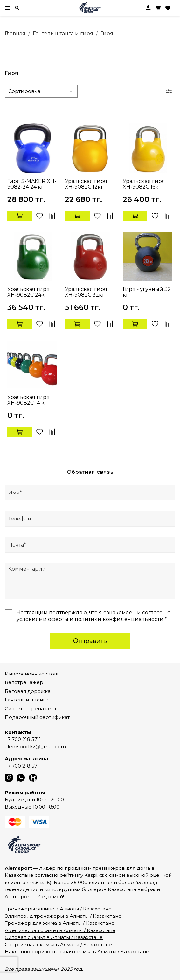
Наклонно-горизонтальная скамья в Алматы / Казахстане (77, 952)
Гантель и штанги (27, 700)
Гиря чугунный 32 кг (147, 292)
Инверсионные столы (33, 674)
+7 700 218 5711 (23, 739)
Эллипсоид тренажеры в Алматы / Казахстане (63, 916)
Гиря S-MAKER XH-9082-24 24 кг (32, 184)
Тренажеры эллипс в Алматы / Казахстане (58, 909)
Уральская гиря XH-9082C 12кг (86, 184)
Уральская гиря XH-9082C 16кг (144, 184)
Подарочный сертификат (37, 717)
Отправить (90, 641)
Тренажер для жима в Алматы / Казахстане (60, 923)
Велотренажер (24, 682)
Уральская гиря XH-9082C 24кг (28, 292)
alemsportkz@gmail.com (35, 746)
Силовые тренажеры (32, 709)
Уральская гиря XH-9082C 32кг (86, 292)
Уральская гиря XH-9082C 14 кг (28, 400)
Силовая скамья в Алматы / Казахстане (54, 937)
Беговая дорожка (28, 691)
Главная (15, 34)
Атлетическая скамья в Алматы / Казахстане (60, 930)
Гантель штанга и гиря (63, 34)
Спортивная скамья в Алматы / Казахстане (58, 945)
